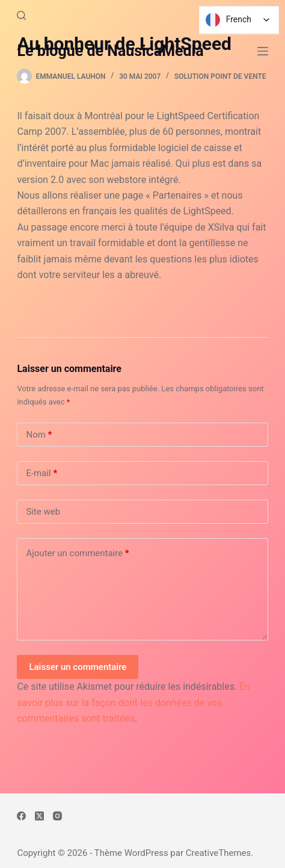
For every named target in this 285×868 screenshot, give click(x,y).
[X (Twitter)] (39, 816)
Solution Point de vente (220, 76)
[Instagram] (57, 816)
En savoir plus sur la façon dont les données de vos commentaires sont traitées (133, 702)
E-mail (41, 473)
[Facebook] (21, 816)
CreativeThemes (219, 853)
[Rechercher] (21, 15)
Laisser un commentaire (78, 667)
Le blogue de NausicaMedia (110, 51)
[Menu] (263, 51)
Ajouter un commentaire (77, 553)
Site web (43, 512)
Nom (39, 435)
